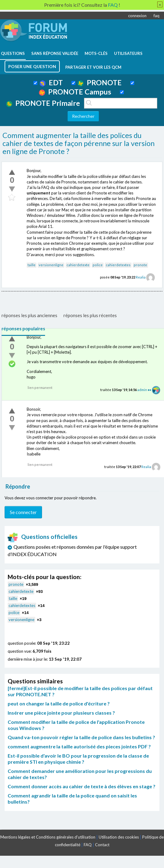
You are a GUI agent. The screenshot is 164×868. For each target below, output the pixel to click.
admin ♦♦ (144, 390)
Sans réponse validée (55, 53)
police (98, 265)
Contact (102, 845)
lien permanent (40, 388)
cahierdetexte (78, 265)
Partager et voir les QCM (93, 67)
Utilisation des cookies (119, 837)
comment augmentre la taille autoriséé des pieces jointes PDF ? (79, 746)
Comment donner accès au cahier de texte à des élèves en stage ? (82, 786)
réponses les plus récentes (90, 315)
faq (156, 16)
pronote (140, 265)
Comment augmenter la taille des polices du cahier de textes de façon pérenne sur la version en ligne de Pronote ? (78, 143)
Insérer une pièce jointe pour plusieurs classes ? (61, 713)
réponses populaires (23, 328)
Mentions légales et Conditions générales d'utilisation (48, 837)
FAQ (88, 845)
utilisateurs (128, 53)
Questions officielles (43, 537)
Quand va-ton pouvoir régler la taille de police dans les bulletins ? (81, 737)
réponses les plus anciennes (29, 315)
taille (32, 265)
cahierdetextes (118, 265)
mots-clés (96, 53)
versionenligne (51, 265)
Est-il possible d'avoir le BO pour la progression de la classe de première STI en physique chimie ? (78, 759)
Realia (141, 277)
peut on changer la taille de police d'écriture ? (59, 703)
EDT (51, 83)
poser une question (32, 66)
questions (13, 53)
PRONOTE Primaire (43, 103)
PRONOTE (100, 83)
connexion (137, 16)
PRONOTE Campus (75, 92)
